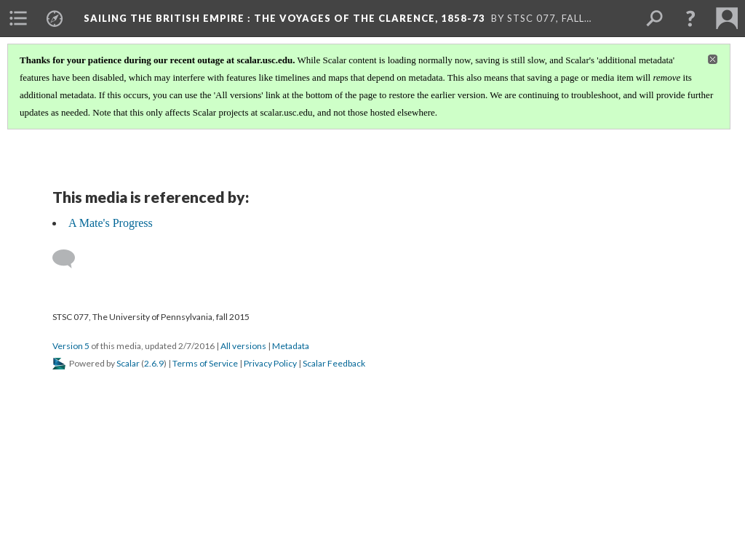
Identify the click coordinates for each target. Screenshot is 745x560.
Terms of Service (205, 363)
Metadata (291, 346)
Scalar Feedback (334, 363)
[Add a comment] (70, 259)
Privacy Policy (270, 363)
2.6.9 (154, 363)
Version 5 (71, 346)
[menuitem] (18, 18)
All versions (243, 346)
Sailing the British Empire (284, 18)
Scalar (128, 363)
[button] (690, 18)
